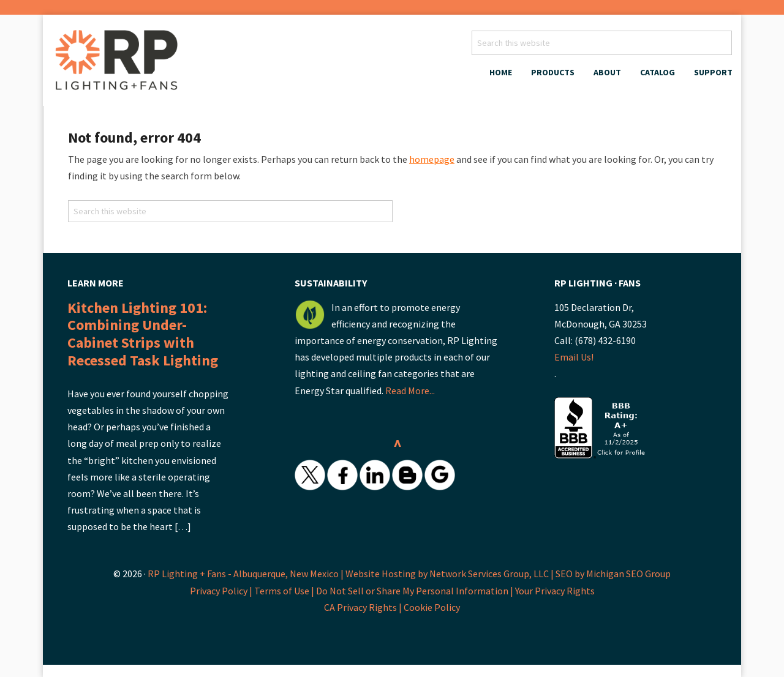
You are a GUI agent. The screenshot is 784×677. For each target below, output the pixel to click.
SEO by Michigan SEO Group (613, 574)
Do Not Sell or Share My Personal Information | (416, 591)
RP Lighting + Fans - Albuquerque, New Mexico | (246, 574)
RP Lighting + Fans (119, 64)
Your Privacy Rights (555, 591)
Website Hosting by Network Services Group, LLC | (450, 574)
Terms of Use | (285, 591)
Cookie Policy (432, 607)
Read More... (410, 391)
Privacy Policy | (222, 591)
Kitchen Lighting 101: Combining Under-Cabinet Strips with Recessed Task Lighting (143, 334)
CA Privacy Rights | (364, 607)
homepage (432, 159)
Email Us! (574, 357)
